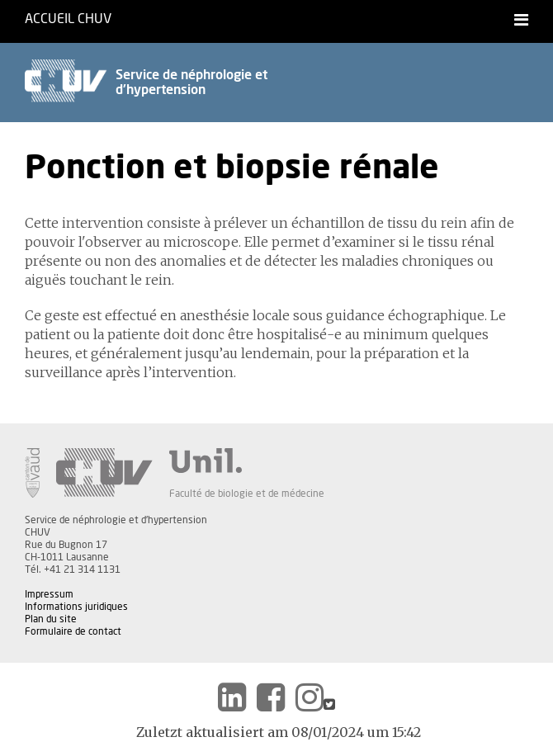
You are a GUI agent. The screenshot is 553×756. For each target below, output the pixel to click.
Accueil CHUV (68, 19)
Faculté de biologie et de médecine (247, 494)
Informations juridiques (76, 607)
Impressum (49, 594)
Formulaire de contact (73, 631)
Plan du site (51, 619)
